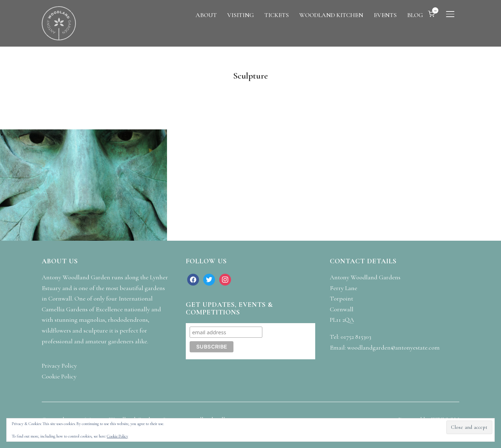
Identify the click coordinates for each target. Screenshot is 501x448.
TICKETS (277, 15)
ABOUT (206, 15)
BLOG (415, 15)
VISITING (241, 15)
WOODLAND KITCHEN (331, 15)
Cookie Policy (117, 436)
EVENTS (385, 15)
